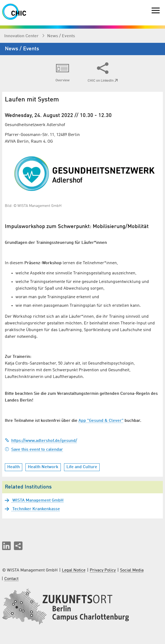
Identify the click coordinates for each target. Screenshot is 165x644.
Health (14, 467)
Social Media (132, 570)
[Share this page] (18, 546)
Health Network (43, 467)
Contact (11, 579)
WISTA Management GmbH (37, 501)
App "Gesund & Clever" (101, 421)
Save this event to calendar (34, 450)
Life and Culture (82, 467)
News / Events (61, 36)
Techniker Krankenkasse (36, 509)
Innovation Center (22, 36)
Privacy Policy (103, 570)
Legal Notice (74, 570)
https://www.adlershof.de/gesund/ (41, 441)
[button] (6, 546)
